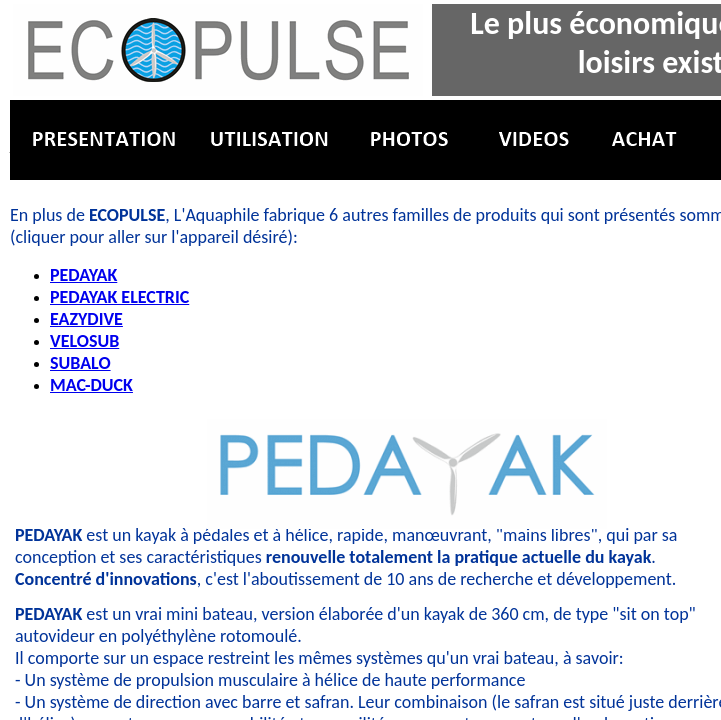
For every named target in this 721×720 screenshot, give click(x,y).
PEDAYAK (83, 275)
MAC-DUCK (91, 385)
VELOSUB (84, 341)
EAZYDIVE (86, 319)
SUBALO (80, 363)
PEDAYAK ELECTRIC (119, 297)
